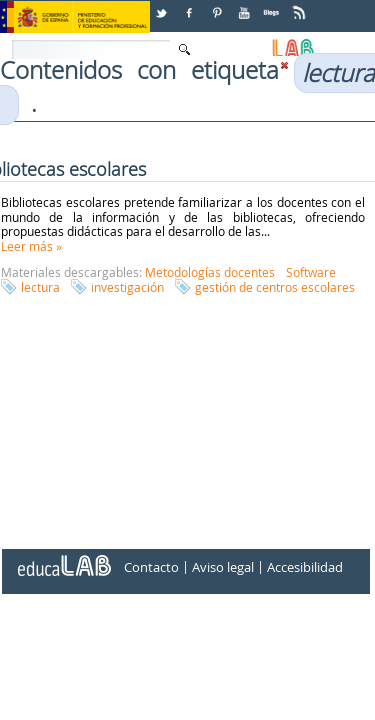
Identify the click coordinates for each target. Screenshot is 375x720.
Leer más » (31, 246)
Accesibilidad (305, 567)
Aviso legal (223, 567)
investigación (127, 287)
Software (311, 272)
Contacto (151, 567)
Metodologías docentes (210, 272)
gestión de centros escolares (275, 287)
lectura (40, 287)
